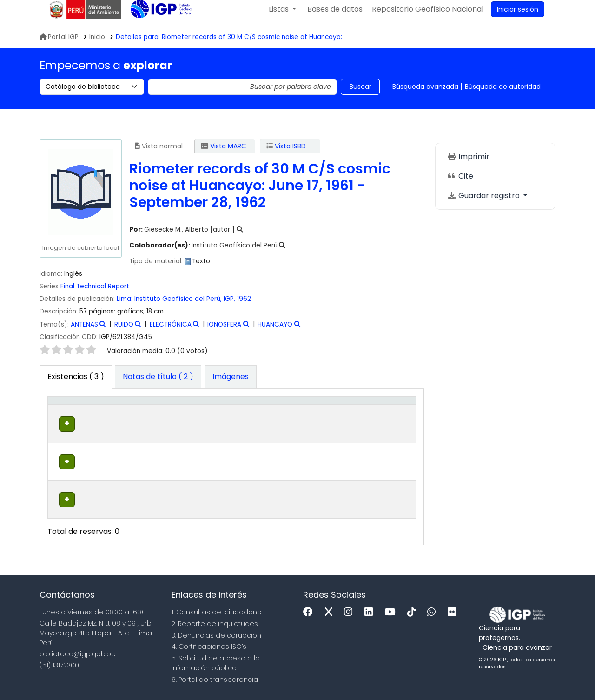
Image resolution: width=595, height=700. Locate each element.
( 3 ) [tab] (76, 385)
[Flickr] (454, 611)
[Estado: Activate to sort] (336, 419)
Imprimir (468, 165)
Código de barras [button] (380, 419)
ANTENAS (84, 333)
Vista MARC (224, 154)
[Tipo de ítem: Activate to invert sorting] (71, 419)
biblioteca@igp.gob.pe (78, 653)
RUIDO (124, 333)
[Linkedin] (371, 611)
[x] (331, 611)
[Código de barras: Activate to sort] (387, 419)
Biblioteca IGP (154, 36)
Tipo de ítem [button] (65, 419)
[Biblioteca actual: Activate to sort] (126, 419)
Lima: (125, 307)
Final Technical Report (95, 295)
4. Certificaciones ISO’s (209, 646)
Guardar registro (484, 204)
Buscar (360, 95)
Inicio (97, 45)
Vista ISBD (286, 154)
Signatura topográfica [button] (256, 424)
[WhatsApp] (434, 611)
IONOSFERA (224, 333)
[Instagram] (350, 611)
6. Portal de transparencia (215, 679)
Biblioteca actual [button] (116, 419)
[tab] (158, 386)
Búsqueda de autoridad (503, 95)
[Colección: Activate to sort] (185, 419)
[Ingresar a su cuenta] (518, 18)
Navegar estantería (252, 452)
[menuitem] (428, 18)
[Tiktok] (414, 611)
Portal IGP (59, 45)
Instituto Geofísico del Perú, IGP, (185, 307)
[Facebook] (310, 611)
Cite (460, 184)
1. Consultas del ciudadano (217, 611)
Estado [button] (331, 424)
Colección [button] (180, 424)
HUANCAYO (275, 333)
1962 (244, 307)
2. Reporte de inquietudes (215, 623)
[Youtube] (392, 611)
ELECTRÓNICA (171, 333)
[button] (282, 18)
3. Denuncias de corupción (216, 634)
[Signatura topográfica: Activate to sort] (264, 419)
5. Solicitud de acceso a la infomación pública (216, 662)
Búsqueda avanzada (425, 95)
